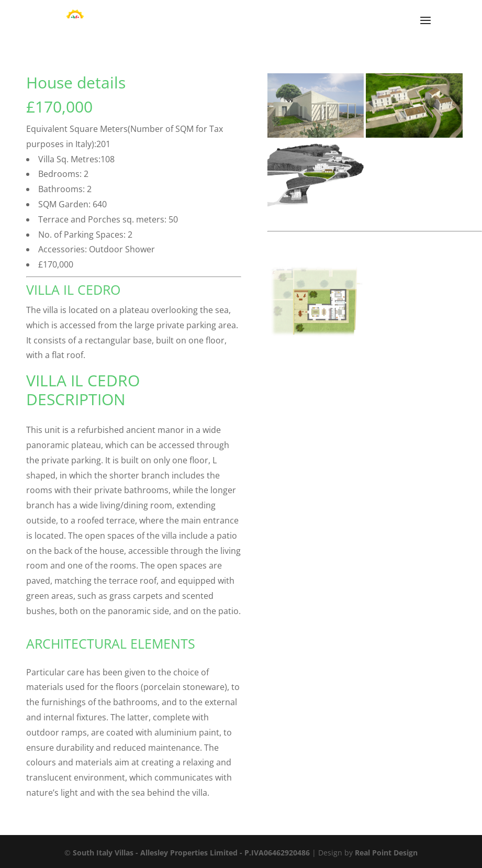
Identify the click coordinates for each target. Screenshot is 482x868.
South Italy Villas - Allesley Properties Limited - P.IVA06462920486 (191, 853)
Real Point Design (386, 853)
